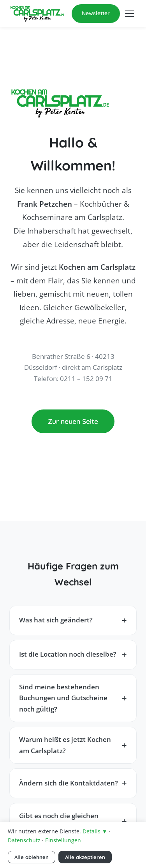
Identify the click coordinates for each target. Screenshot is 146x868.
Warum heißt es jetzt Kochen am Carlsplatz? (65, 745)
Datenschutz (24, 840)
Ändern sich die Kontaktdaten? (69, 783)
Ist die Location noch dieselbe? (68, 654)
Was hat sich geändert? (56, 620)
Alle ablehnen (32, 857)
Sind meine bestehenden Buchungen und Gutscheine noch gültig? (63, 698)
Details (95, 831)
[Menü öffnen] (130, 14)
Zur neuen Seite (73, 421)
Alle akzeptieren (85, 857)
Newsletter (96, 13)
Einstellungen (63, 840)
